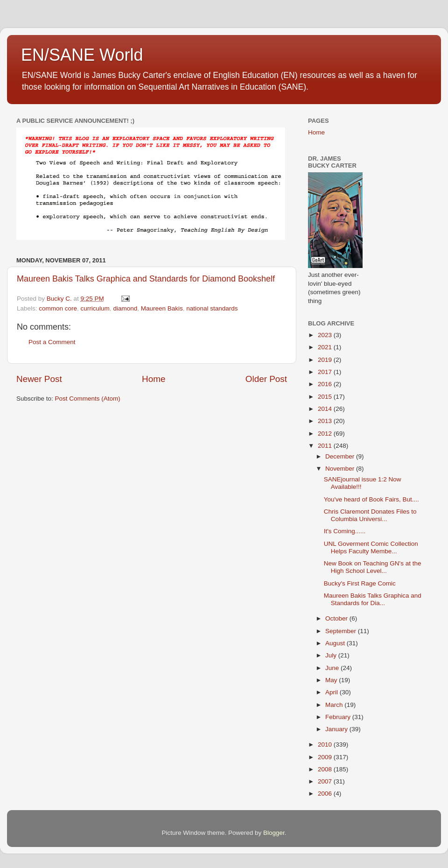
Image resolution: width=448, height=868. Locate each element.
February (339, 717)
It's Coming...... (345, 531)
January (337, 729)
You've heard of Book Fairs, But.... (371, 499)
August (336, 643)
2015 (326, 397)
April (332, 692)
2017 (326, 372)
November (341, 469)
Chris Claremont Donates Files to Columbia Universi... (370, 515)
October (337, 618)
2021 (326, 347)
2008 (326, 769)
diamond (125, 308)
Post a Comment (52, 342)
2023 (326, 335)
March (335, 705)
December (341, 456)
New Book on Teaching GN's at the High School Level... (373, 567)
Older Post (266, 379)
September (342, 631)
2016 (326, 384)
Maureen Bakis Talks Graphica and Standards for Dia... (373, 599)
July (332, 655)
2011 (326, 446)
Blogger (274, 833)
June (333, 668)
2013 (326, 421)
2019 (326, 360)
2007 (326, 781)
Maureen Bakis (162, 308)
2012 (326, 434)
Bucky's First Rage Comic (360, 583)
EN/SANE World (82, 55)
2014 (326, 409)
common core (58, 308)
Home (154, 379)
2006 (326, 794)
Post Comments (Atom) (88, 399)
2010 (326, 745)
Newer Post (39, 379)
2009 (326, 757)
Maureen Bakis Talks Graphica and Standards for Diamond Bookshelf (146, 279)
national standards (212, 308)
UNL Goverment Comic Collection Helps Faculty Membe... (371, 547)
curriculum (95, 308)
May (332, 680)
